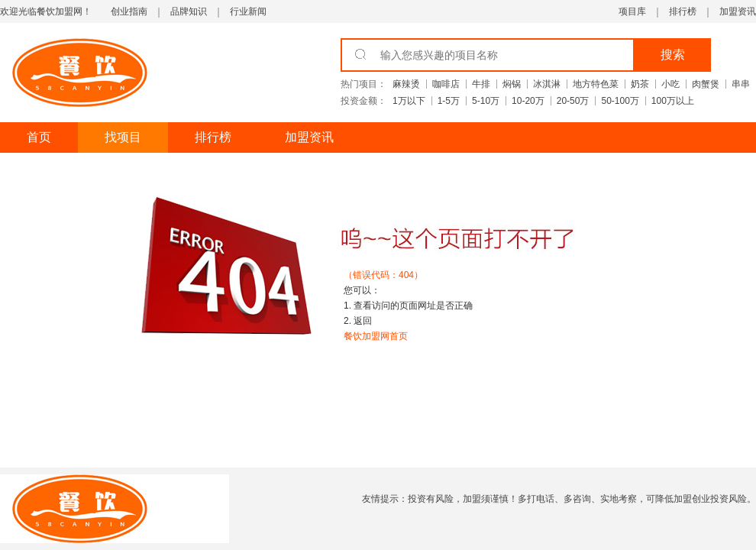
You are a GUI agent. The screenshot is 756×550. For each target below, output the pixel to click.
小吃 (670, 84)
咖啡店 (446, 84)
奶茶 (640, 84)
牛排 (481, 84)
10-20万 (528, 101)
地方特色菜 (596, 84)
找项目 (123, 137)
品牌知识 (189, 11)
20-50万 (573, 101)
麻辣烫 (406, 84)
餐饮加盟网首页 (376, 336)
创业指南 (129, 11)
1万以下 (409, 101)
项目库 (632, 11)
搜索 (673, 55)
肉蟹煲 (706, 84)
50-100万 (620, 101)
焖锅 (512, 84)
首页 (39, 137)
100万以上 (673, 101)
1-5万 (449, 101)
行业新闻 (248, 11)
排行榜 (683, 11)
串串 (741, 84)
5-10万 (486, 101)
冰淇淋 (547, 84)
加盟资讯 (738, 11)
